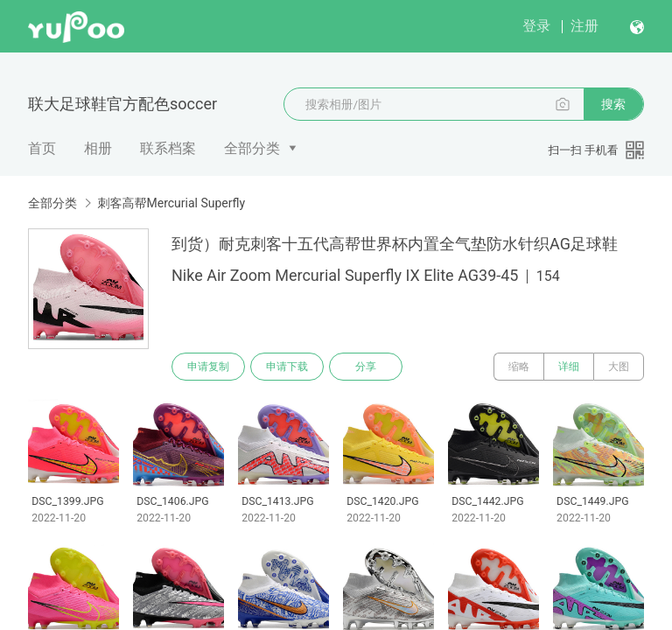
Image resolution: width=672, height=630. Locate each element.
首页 (42, 148)
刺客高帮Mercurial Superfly (171, 203)
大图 (619, 367)
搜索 (613, 104)
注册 (584, 26)
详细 (569, 367)
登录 (536, 26)
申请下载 (287, 367)
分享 (366, 367)
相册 (98, 148)
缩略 (519, 367)
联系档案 (168, 148)
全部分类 (252, 148)
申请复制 (208, 367)
